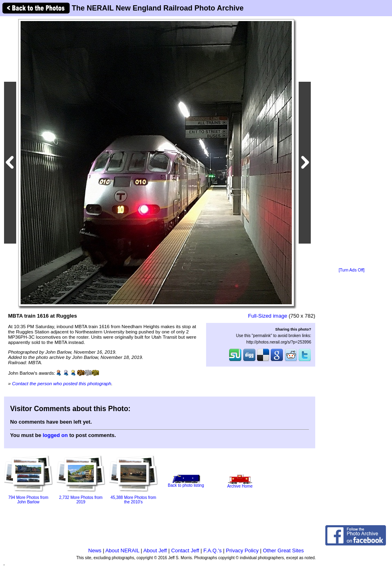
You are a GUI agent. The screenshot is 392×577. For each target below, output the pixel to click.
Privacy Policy (242, 550)
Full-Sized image (268, 316)
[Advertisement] (352, 142)
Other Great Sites (283, 550)
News (95, 550)
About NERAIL (122, 550)
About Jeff (155, 550)
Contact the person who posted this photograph (62, 383)
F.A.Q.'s (212, 550)
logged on (55, 435)
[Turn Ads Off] (352, 270)
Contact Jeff (185, 550)
